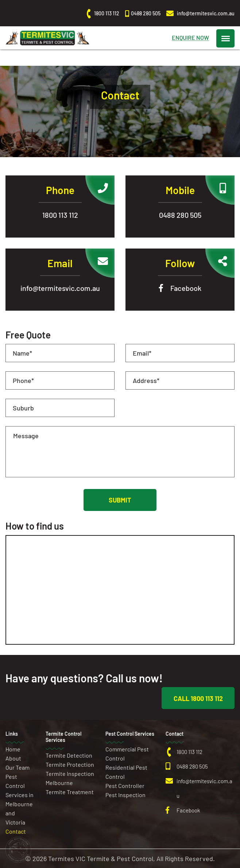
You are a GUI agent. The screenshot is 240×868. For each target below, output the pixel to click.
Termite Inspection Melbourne (70, 778)
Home (13, 749)
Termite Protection (70, 764)
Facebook (186, 288)
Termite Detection (69, 755)
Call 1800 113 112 (198, 698)
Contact (16, 831)
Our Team (18, 767)
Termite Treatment (70, 792)
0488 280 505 (180, 215)
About (13, 758)
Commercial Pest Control (127, 754)
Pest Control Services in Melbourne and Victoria (20, 799)
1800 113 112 (60, 215)
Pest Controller (125, 786)
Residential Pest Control (126, 772)
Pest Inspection (125, 795)
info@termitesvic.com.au (60, 288)
